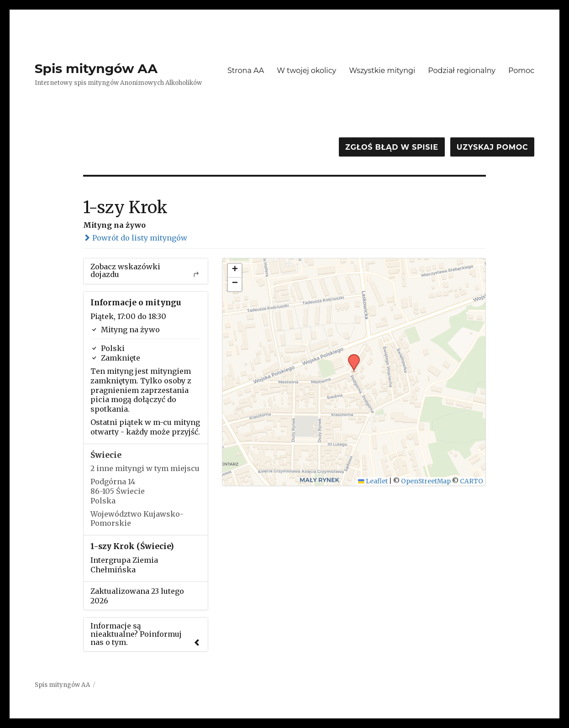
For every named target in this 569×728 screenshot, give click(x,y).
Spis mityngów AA (96, 68)
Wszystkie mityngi (382, 71)
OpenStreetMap (426, 481)
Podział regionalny (462, 71)
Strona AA (246, 71)
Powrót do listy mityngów (135, 238)
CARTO (472, 481)
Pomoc (521, 71)
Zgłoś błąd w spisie (392, 147)
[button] (351, 357)
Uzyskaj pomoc (492, 147)
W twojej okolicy (306, 71)
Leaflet (373, 481)
